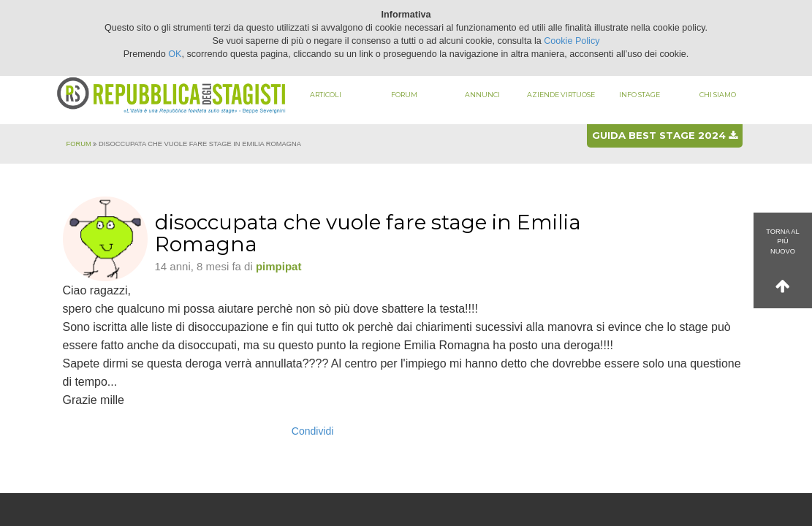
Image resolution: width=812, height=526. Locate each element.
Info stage (640, 95)
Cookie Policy (572, 41)
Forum (404, 95)
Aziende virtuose (561, 95)
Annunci (482, 95)
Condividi (313, 431)
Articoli (326, 95)
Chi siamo (718, 95)
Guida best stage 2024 (665, 135)
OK (175, 54)
